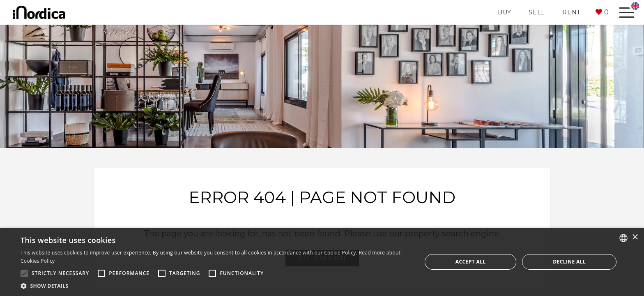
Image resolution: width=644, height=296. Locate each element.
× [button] (635, 237)
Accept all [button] (471, 262)
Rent (571, 12)
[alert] (322, 262)
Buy (505, 12)
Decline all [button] (569, 262)
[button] (602, 12)
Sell (537, 12)
